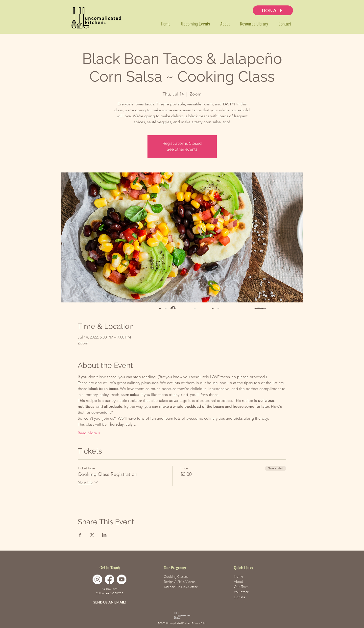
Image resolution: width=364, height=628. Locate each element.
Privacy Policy (199, 623)
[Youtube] (122, 579)
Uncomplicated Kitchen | (179, 623)
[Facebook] (109, 579)
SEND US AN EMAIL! (110, 602)
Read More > (89, 433)
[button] (254, 24)
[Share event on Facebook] (80, 535)
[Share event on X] (92, 535)
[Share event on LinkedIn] (104, 535)
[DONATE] (273, 10)
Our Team (241, 587)
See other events (182, 149)
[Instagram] (97, 579)
